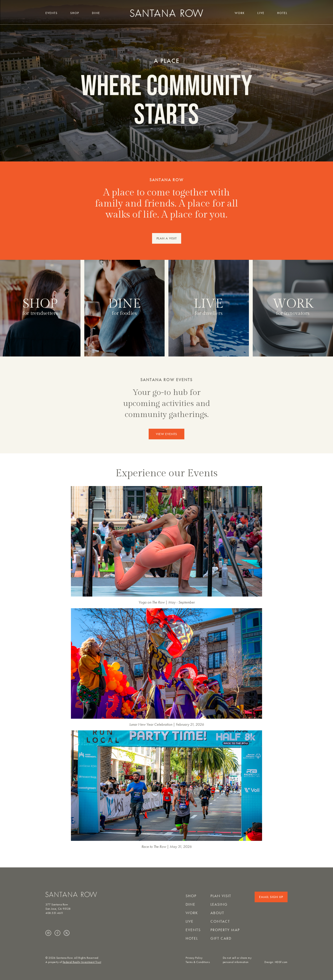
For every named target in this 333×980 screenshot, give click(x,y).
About (217, 913)
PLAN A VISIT (167, 238)
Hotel (282, 13)
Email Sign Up (271, 897)
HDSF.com (281, 962)
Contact (220, 921)
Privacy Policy (194, 958)
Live (261, 13)
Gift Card (221, 938)
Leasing (219, 904)
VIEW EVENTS (166, 434)
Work (240, 13)
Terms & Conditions (198, 962)
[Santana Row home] (166, 13)
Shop (75, 13)
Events (52, 13)
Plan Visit (221, 896)
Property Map (225, 930)
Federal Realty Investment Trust (82, 962)
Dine (96, 13)
